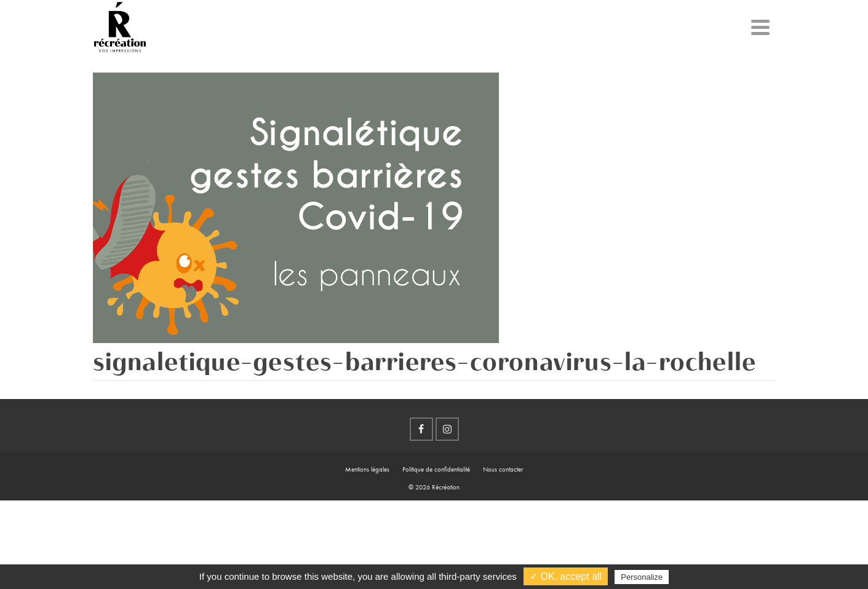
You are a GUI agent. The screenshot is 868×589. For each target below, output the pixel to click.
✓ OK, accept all (566, 576)
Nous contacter (503, 469)
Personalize (642, 577)
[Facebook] (421, 429)
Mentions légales (367, 469)
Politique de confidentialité (436, 469)
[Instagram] (447, 429)
